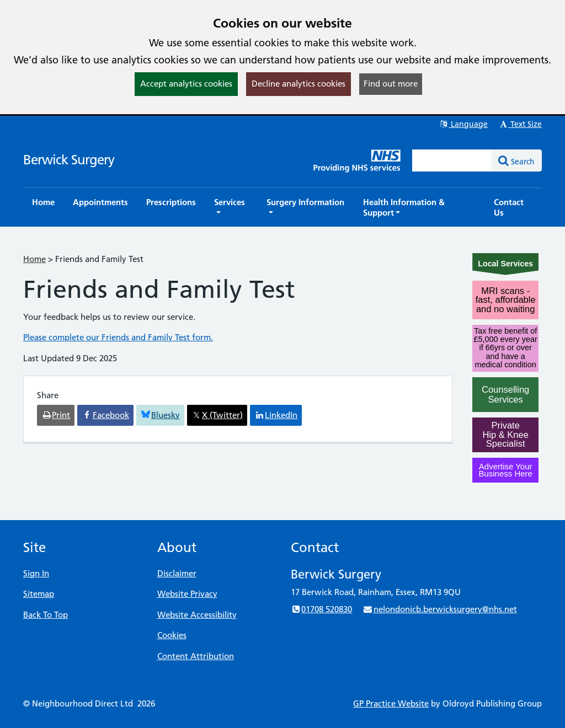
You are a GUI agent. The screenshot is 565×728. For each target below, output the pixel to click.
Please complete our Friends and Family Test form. (118, 337)
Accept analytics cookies (186, 84)
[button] (231, 207)
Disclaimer (177, 573)
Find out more (391, 84)
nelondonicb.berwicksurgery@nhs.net (439, 609)
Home (34, 259)
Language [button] (463, 124)
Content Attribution (196, 656)
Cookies (172, 635)
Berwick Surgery (69, 160)
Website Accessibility (197, 615)
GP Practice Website (391, 703)
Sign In (36, 573)
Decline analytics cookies (299, 84)
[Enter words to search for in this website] (452, 160)
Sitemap (39, 594)
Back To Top (46, 615)
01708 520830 (321, 609)
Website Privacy (187, 594)
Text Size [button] (520, 124)
